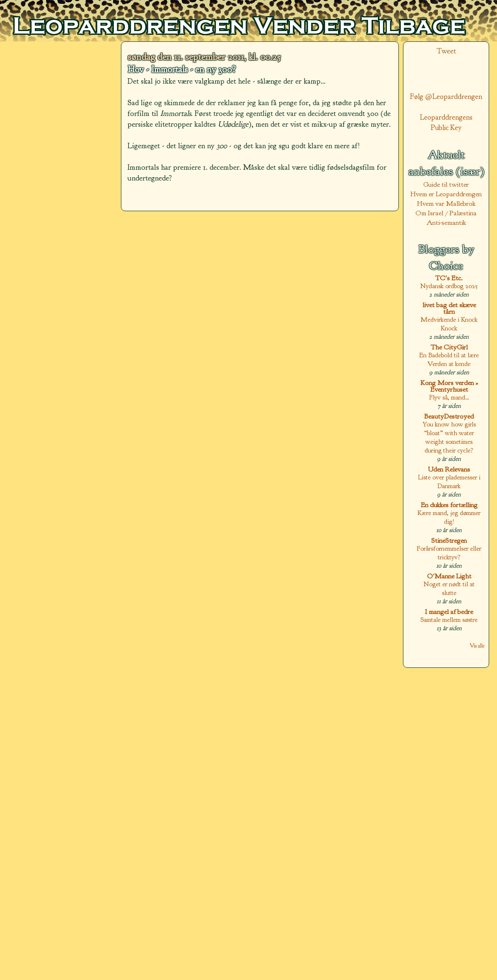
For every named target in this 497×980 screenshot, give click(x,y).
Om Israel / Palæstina (446, 213)
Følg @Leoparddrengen (446, 97)
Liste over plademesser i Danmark (449, 482)
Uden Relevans (449, 469)
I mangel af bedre (449, 612)
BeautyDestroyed (449, 416)
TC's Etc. (449, 278)
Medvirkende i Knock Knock (449, 324)
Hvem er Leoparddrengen (446, 194)
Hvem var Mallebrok (446, 203)
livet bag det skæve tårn (449, 308)
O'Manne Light (449, 576)
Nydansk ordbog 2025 (449, 286)
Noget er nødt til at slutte (449, 588)
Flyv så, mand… (449, 397)
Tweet (446, 51)
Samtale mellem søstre (449, 620)
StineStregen (449, 541)
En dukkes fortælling (449, 505)
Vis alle (477, 646)
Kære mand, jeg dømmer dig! (449, 517)
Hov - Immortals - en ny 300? (182, 70)
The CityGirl (449, 347)
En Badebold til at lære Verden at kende (449, 359)
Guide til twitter (446, 184)
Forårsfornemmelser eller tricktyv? (449, 553)
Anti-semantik (446, 223)
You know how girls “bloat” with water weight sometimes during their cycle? (449, 437)
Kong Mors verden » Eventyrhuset (449, 386)
